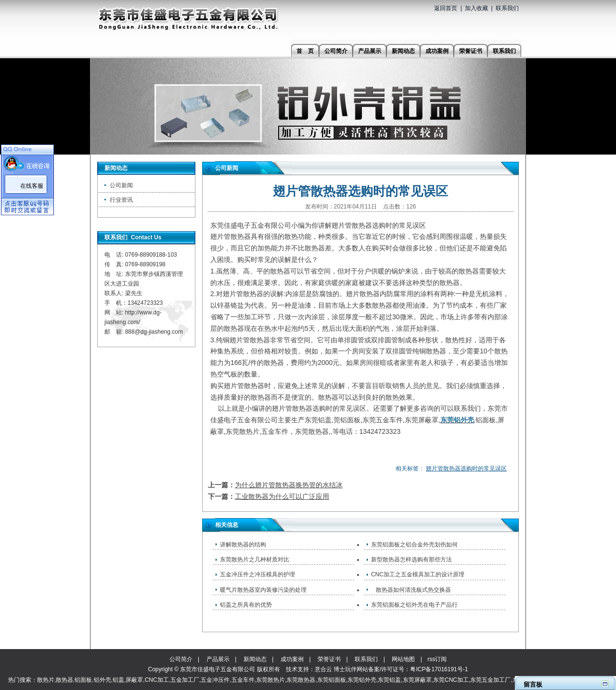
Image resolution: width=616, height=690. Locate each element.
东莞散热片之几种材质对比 (255, 560)
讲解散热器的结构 (243, 545)
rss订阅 (437, 659)
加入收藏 (476, 8)
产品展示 (218, 659)
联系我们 (507, 8)
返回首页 (446, 8)
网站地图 (403, 659)
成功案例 (292, 659)
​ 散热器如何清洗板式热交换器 (411, 590)
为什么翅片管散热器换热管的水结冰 (289, 485)
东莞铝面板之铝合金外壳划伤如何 (414, 545)
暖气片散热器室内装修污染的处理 (263, 590)
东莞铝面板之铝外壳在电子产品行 (414, 605)
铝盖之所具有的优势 (246, 605)
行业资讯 (121, 200)
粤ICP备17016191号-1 (439, 669)
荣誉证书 (329, 659)
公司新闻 (121, 185)
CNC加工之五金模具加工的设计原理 (418, 574)
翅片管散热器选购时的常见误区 (466, 469)
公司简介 (181, 659)
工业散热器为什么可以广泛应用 (282, 496)
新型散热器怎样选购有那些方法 (411, 560)
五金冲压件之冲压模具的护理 (257, 574)
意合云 (323, 669)
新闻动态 (255, 659)
